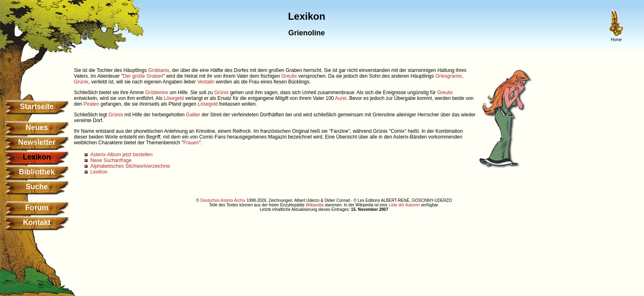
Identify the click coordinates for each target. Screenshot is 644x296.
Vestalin (206, 82)
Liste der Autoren (404, 205)
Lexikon (99, 172)
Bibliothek (37, 172)
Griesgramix (449, 76)
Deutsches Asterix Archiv (223, 200)
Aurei (340, 98)
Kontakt (37, 222)
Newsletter (37, 142)
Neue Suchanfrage (111, 160)
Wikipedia (314, 205)
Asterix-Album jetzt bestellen (121, 155)
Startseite (37, 106)
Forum (37, 208)
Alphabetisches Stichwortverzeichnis (130, 166)
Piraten (91, 104)
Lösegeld (174, 98)
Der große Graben (143, 76)
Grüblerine (156, 92)
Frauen (191, 143)
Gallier (193, 115)
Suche (37, 187)
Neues (37, 127)
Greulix (289, 76)
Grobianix (159, 70)
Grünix (81, 82)
